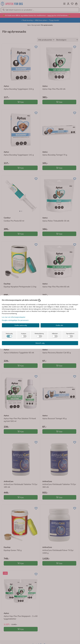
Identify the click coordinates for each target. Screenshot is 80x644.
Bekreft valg (40, 343)
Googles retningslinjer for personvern (15, 320)
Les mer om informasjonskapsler (14, 317)
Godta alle (59, 325)
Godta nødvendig (21, 325)
